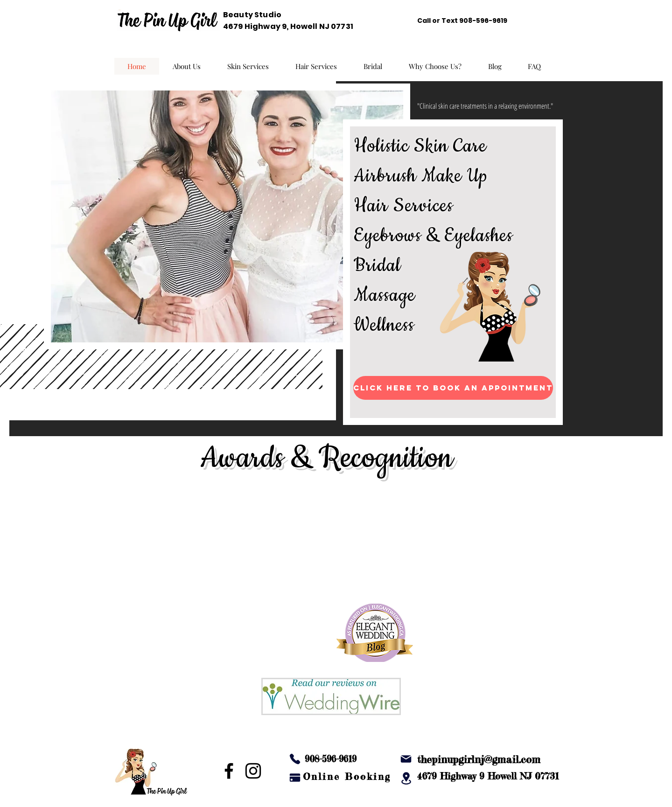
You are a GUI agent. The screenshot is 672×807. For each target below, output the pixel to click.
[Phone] (295, 759)
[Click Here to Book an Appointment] (453, 388)
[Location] (406, 778)
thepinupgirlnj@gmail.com (479, 759)
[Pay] (295, 778)
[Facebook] (229, 771)
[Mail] (406, 759)
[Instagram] (253, 771)
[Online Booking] (347, 776)
